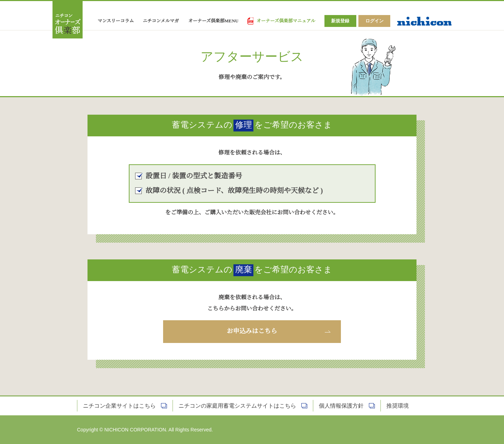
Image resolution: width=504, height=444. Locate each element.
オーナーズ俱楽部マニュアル (286, 21)
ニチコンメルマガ (161, 21)
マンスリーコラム (116, 21)
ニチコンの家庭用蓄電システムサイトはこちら (237, 406)
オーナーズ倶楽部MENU (213, 21)
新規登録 (340, 21)
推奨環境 (398, 406)
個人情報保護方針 (341, 406)
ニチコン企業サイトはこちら (119, 406)
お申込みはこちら (252, 331)
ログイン (374, 21)
